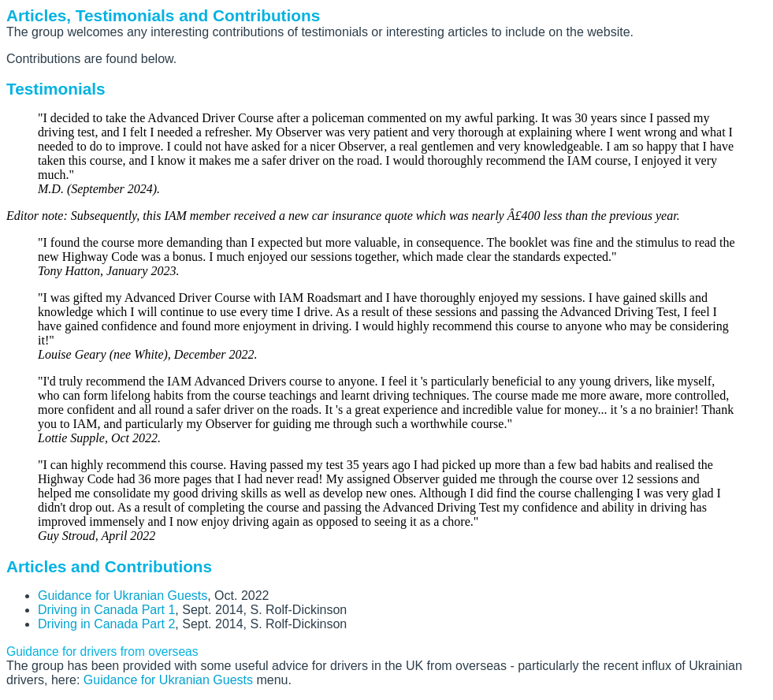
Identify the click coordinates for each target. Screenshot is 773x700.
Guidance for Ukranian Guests (123, 596)
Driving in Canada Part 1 (106, 610)
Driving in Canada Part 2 (106, 624)
